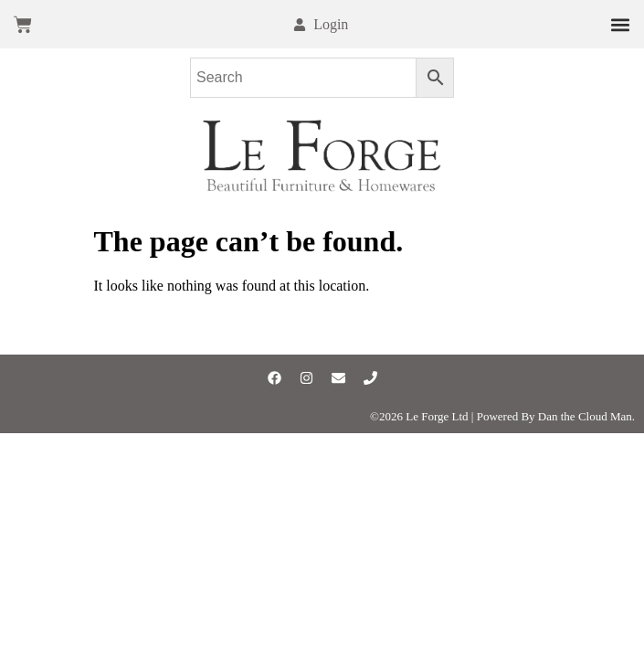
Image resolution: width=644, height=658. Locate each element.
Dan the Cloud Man (585, 416)
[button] (620, 24)
